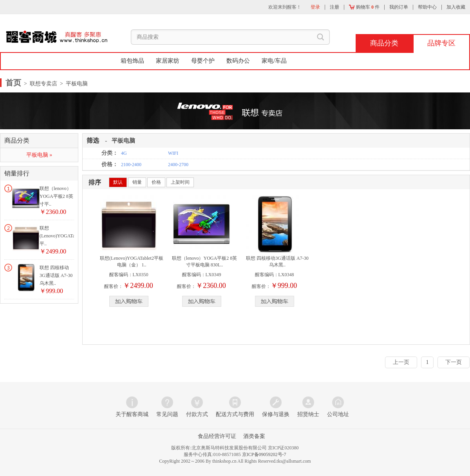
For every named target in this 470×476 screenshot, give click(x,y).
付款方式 (197, 414)
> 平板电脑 (72, 84)
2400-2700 (178, 165)
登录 (315, 7)
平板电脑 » (39, 155)
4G (124, 153)
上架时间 (180, 182)
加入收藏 (456, 7)
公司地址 (338, 414)
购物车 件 (364, 7)
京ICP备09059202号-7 (264, 454)
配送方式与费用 (235, 414)
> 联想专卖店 (40, 84)
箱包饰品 (132, 61)
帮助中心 (427, 7)
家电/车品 (274, 61)
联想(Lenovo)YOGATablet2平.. (62, 236)
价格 (156, 182)
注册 (334, 7)
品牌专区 (441, 43)
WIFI (173, 153)
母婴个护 (203, 61)
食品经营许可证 (217, 436)
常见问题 (167, 414)
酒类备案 (254, 436)
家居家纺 (168, 61)
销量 (137, 182)
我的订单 (399, 7)
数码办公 (238, 61)
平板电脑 (123, 141)
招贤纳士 (308, 414)
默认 (118, 182)
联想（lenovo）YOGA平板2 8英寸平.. (56, 196)
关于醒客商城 (132, 414)
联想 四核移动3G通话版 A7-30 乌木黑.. (56, 275)
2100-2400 (131, 165)
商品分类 (384, 43)
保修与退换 (276, 414)
